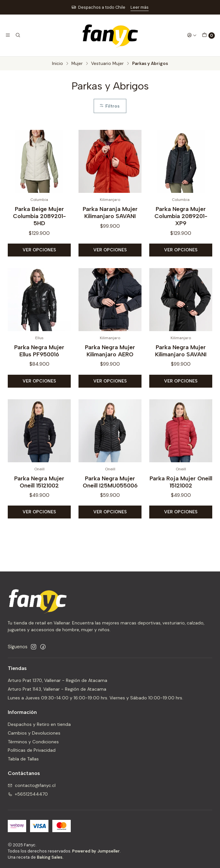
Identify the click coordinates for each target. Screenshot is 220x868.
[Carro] (208, 36)
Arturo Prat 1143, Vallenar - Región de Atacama (57, 689)
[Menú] (8, 35)
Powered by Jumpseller (96, 851)
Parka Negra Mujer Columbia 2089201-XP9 (181, 216)
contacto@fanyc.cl (32, 785)
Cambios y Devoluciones (34, 733)
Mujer (77, 64)
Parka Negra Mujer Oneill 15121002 (39, 493)
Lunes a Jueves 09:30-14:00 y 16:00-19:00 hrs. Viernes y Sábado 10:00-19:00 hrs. (95, 698)
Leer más (140, 7)
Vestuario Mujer (107, 64)
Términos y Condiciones (33, 742)
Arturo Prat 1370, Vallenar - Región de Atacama (58, 680)
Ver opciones (39, 250)
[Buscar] (17, 35)
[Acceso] (192, 35)
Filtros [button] (109, 106)
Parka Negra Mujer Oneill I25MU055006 (110, 493)
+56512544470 (28, 794)
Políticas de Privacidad (32, 750)
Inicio (58, 64)
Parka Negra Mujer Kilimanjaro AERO (110, 362)
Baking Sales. (50, 857)
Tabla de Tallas (23, 759)
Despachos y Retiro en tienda (39, 724)
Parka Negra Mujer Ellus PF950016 (39, 362)
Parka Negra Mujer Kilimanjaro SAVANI (181, 362)
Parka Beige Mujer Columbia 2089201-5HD (39, 216)
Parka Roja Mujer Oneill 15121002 (181, 493)
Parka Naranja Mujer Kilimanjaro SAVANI (110, 212)
